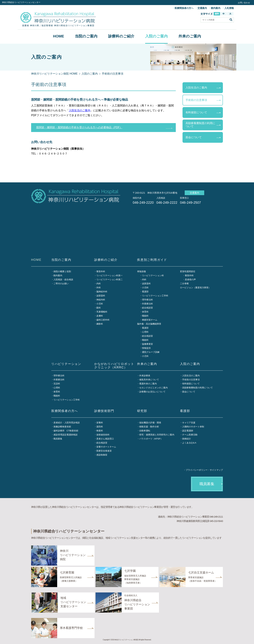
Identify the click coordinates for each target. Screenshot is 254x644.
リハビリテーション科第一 (110, 275)
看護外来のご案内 (148, 384)
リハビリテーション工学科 (155, 296)
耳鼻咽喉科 (102, 312)
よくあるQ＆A (189, 443)
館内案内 (216, 8)
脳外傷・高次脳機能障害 (149, 324)
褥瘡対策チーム (150, 320)
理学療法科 (147, 300)
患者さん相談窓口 (105, 439)
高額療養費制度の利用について (200, 125)
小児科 (100, 304)
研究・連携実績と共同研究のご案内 (157, 435)
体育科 (145, 312)
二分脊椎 (184, 284)
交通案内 (202, 8)
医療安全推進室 (104, 451)
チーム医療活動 (190, 435)
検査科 (100, 431)
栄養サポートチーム (106, 447)
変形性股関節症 (188, 271)
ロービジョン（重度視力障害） (195, 288)
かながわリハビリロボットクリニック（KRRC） (114, 366)
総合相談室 (147, 308)
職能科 (145, 316)
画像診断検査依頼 (62, 427)
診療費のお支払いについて (152, 392)
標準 (217, 14)
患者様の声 (190, 280)
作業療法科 (147, 304)
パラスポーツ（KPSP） (151, 439)
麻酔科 (100, 324)
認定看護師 (188, 431)
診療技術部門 (104, 411)
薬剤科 (100, 427)
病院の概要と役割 (62, 271)
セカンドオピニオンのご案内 (153, 388)
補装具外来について (149, 380)
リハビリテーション (66, 364)
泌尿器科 (101, 296)
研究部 (142, 411)
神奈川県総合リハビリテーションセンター (21, 2)
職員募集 (58, 439)
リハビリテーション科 (153, 275)
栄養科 (100, 423)
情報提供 (146, 348)
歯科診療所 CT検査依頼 (66, 431)
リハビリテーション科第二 (110, 280)
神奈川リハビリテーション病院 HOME (54, 74)
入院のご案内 (156, 36)
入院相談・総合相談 (63, 280)
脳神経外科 (102, 292)
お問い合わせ (244, 3)
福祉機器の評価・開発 (150, 423)
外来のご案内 (190, 36)
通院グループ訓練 (151, 352)
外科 (99, 288)
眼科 (99, 308)
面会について (194, 137)
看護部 (145, 292)
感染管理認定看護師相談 (66, 435)
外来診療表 (145, 376)
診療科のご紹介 (121, 36)
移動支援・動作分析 (149, 427)
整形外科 (101, 271)
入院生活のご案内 (80, 110)
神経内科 (101, 300)
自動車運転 (145, 431)
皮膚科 (100, 316)
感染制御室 (102, 455)
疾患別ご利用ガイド (152, 260)
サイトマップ (216, 470)
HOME (59, 36)
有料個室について (196, 112)
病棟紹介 (187, 439)
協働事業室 (147, 344)
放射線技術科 (103, 435)
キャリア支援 (189, 423)
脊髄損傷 (141, 271)
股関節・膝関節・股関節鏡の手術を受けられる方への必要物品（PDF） (79, 127)
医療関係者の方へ (184, 8)
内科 (99, 284)
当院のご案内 (86, 36)
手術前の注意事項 (196, 100)
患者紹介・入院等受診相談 (67, 423)
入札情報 (229, 8)
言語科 (57, 384)
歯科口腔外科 (103, 320)
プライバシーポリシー (197, 470)
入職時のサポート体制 (193, 427)
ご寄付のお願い (61, 284)
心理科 (145, 332)
